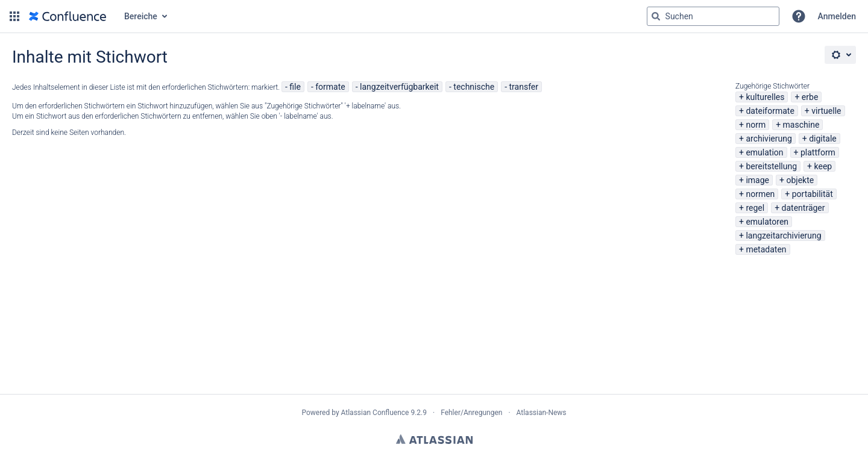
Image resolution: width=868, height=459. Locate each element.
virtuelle (826, 111)
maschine (801, 125)
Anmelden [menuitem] (837, 16)
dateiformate (770, 111)
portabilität (813, 194)
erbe (810, 97)
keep (823, 166)
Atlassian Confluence (375, 413)
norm (756, 125)
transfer (524, 87)
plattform (818, 152)
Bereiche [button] (141, 16)
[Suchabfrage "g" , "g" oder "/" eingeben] (713, 16)
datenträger (804, 208)
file (295, 87)
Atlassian (434, 439)
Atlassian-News (542, 413)
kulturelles (765, 97)
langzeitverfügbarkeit (399, 87)
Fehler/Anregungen (471, 413)
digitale (823, 139)
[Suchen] (656, 16)
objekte (800, 180)
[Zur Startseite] (68, 16)
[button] (14, 16)
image (757, 180)
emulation (764, 152)
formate (330, 87)
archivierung (769, 139)
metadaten (766, 249)
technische (474, 87)
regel (755, 208)
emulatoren (767, 222)
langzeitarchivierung (783, 236)
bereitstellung (771, 166)
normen (760, 194)
